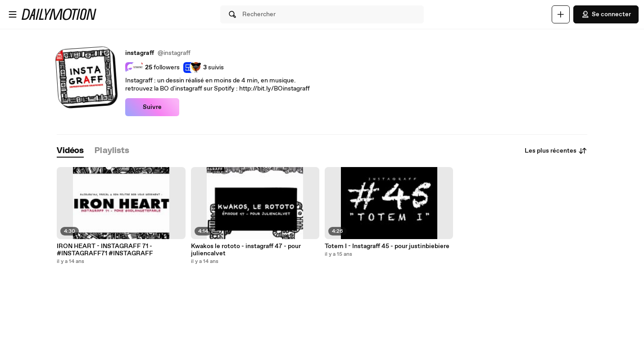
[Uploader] (561, 14)
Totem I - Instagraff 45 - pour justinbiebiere (387, 246)
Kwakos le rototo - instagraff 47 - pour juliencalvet (246, 250)
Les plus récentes (556, 151)
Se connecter (606, 14)
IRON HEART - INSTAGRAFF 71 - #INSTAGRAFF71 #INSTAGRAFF (105, 250)
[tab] (70, 151)
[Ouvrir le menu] (13, 14)
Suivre (152, 107)
